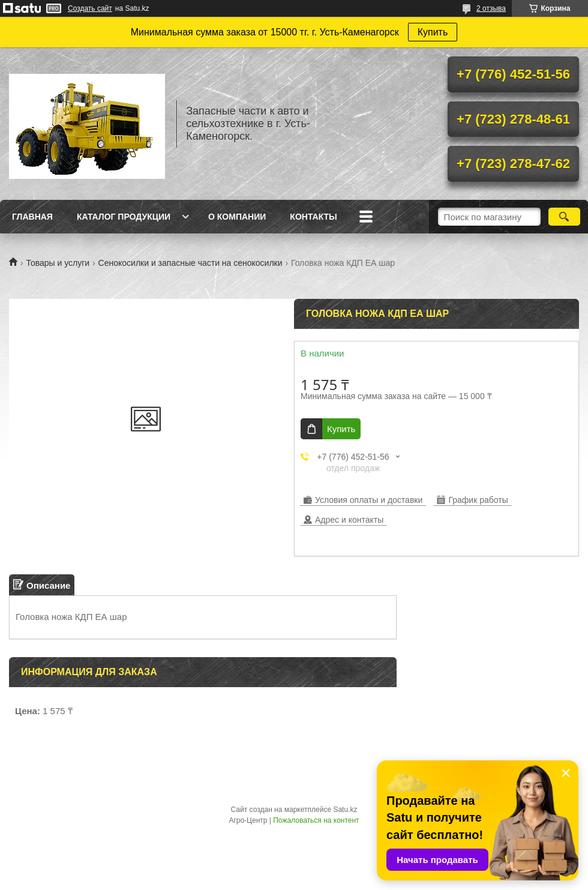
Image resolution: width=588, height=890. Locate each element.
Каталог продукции (124, 217)
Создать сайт (90, 8)
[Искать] (564, 217)
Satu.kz (345, 810)
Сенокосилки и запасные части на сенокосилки (190, 263)
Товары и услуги (58, 263)
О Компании (237, 217)
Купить (433, 32)
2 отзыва (491, 8)
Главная (32, 217)
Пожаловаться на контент (316, 820)
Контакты (313, 217)
